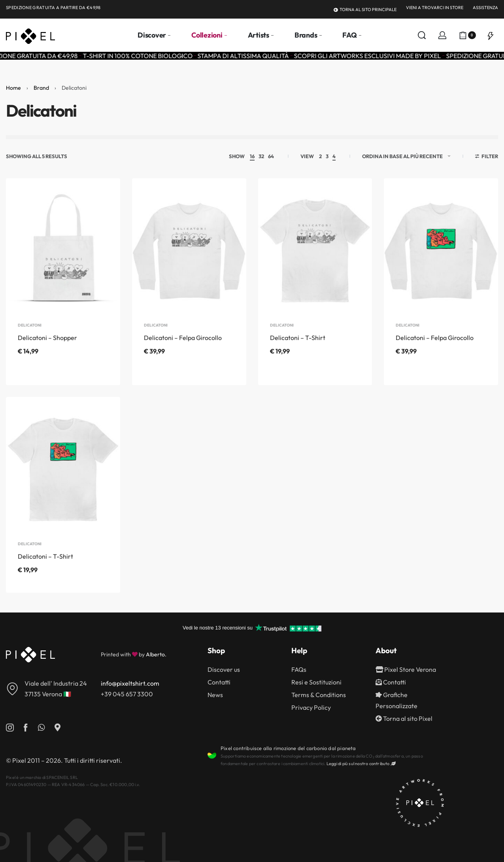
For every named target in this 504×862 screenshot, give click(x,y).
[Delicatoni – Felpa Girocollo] (189, 250)
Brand (41, 88)
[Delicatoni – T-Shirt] (315, 250)
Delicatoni (30, 336)
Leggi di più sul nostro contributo (361, 764)
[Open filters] (487, 157)
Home (13, 88)
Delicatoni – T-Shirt (298, 349)
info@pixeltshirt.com (130, 683)
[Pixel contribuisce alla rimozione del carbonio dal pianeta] (212, 756)
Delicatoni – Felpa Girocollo (183, 349)
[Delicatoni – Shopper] (63, 250)
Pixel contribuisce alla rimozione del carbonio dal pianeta (288, 748)
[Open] (491, 35)
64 (271, 156)
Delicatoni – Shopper (47, 349)
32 (261, 156)
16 (252, 156)
